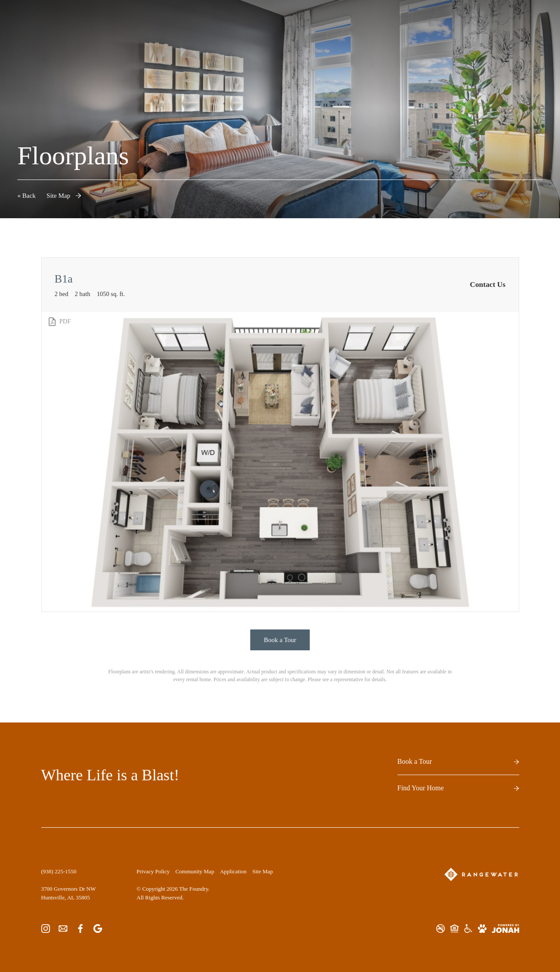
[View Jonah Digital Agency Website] (505, 929)
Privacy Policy (153, 871)
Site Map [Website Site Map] (263, 871)
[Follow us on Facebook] (80, 928)
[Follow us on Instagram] (46, 928)
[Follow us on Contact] (63, 928)
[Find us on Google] (98, 928)
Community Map (195, 871)
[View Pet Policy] (482, 929)
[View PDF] (59, 322)
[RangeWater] (481, 874)
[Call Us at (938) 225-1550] (59, 872)
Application (233, 871)
